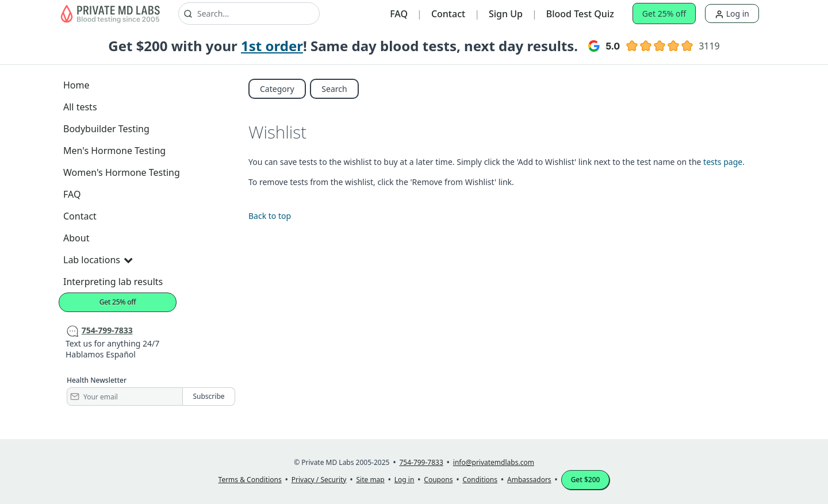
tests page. (724, 162)
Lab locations (98, 260)
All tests (80, 107)
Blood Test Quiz (580, 14)
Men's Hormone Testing (114, 151)
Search (334, 89)
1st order (272, 46)
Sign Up (506, 14)
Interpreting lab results (113, 282)
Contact (448, 14)
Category (277, 89)
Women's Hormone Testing (122, 172)
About (76, 238)
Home (76, 85)
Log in (732, 14)
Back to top (270, 216)
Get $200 (586, 480)
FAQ (399, 14)
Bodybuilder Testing (106, 129)
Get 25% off (664, 14)
